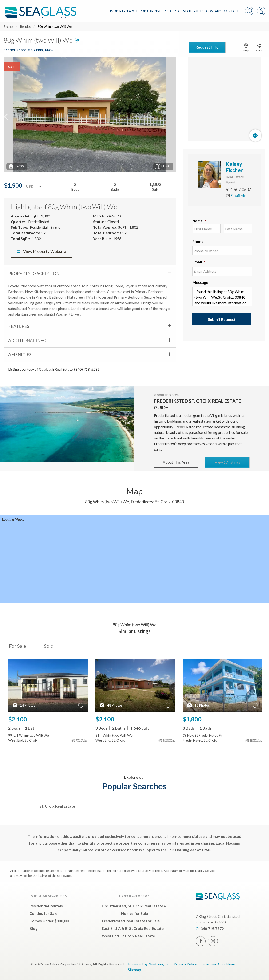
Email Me (236, 196)
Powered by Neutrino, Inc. (149, 964)
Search (8, 27)
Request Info (207, 47)
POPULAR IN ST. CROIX (156, 11)
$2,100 (18, 719)
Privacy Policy (185, 964)
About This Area (176, 462)
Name (199, 221)
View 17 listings (227, 462)
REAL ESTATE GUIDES (189, 11)
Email (199, 262)
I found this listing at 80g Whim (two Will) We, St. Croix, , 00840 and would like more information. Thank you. (222, 297)
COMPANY (214, 11)
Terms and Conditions (218, 964)
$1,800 (192, 719)
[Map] (224, 99)
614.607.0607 (238, 189)
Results (25, 27)
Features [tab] (19, 326)
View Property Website (41, 251)
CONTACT (231, 11)
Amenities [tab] (20, 354)
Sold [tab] (49, 646)
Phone (198, 241)
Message (200, 282)
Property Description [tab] (34, 273)
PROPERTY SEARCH (124, 11)
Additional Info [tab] (27, 340)
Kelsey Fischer (234, 167)
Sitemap (134, 970)
